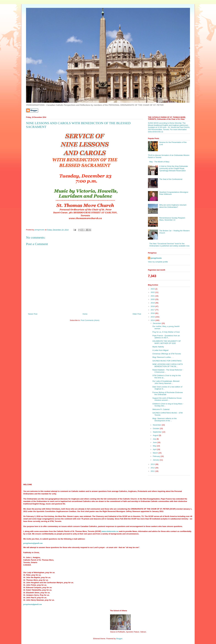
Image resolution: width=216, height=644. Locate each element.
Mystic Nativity (158, 347)
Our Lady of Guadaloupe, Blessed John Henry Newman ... (166, 382)
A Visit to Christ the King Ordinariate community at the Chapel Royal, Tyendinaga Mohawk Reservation (174, 168)
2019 (153, 303)
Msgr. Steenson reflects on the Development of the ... (164, 420)
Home (85, 314)
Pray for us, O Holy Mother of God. (166, 332)
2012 (153, 468)
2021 (153, 296)
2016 (153, 313)
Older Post (137, 314)
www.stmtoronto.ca (110, 531)
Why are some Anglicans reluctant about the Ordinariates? (173, 206)
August (156, 435)
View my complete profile (158, 262)
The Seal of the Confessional (171, 179)
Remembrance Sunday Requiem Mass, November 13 (172, 219)
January (156, 460)
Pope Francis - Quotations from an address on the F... (166, 337)
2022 (153, 292)
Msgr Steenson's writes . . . (163, 357)
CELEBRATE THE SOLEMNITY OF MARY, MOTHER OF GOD (167, 342)
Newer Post (33, 314)
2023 (153, 289)
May (155, 446)
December (157, 323)
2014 (153, 320)
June (155, 442)
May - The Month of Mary (159, 162)
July (155, 439)
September (158, 432)
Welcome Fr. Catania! (161, 409)
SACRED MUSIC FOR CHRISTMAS (167, 361)
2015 (153, 317)
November (157, 425)
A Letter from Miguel (160, 350)
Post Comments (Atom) (90, 320)
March (156, 453)
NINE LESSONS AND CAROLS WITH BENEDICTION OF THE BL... (168, 365)
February (157, 456)
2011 (153, 471)
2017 (153, 310)
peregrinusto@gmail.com (33, 543)
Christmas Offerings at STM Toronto (167, 354)
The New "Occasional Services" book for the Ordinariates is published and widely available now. (170, 245)
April (155, 449)
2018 (153, 306)
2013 (153, 464)
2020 (153, 299)
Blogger (119, 639)
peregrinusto (156, 258)
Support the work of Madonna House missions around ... (167, 399)
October (156, 428)
